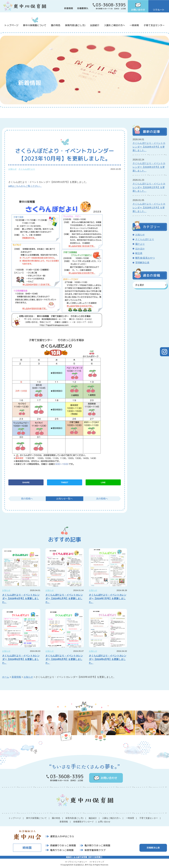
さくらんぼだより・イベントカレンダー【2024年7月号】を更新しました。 (108, 599)
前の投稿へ (27, 499)
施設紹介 (95, 25)
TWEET (65, 482)
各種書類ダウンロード (84, 822)
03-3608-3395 (111, 5)
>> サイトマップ (97, 862)
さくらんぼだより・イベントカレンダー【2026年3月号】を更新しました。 (149, 167)
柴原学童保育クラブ (95, 850)
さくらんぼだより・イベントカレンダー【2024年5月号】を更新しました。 (64, 659)
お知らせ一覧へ (65, 499)
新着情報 (69, 8)
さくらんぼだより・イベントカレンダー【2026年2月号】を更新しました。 (149, 187)
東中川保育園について (35, 25)
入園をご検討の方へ (115, 25)
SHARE (26, 482)
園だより (140, 244)
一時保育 (134, 25)
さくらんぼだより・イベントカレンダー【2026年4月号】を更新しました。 (21, 599)
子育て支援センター (154, 25)
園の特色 (56, 25)
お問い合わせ (138, 10)
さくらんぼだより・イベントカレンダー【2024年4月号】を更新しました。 (108, 659)
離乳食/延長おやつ (145, 258)
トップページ (11, 25)
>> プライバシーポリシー (76, 862)
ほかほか (140, 249)
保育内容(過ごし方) (75, 25)
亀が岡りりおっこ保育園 (97, 845)
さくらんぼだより (27, 169)
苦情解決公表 (142, 263)
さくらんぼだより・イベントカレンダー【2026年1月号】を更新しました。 (149, 208)
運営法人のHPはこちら (62, 836)
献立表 (139, 253)
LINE (103, 482)
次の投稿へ (102, 499)
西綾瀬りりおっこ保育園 (63, 845)
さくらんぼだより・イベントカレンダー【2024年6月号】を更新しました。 (21, 659)
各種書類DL (83, 8)
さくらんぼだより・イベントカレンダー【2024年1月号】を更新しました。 (64, 599)
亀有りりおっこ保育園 (62, 850)
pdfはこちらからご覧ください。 (25, 186)
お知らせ (13, 169)
